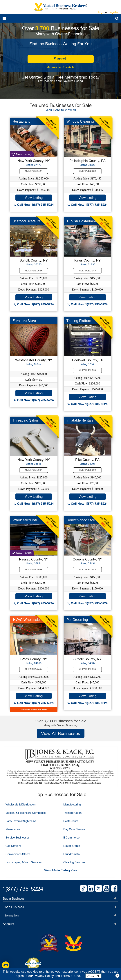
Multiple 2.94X (87, 570)
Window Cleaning (80, 121)
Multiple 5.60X (87, 470)
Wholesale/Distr (25, 520)
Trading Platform (79, 321)
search (61, 59)
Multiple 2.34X (87, 271)
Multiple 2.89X (87, 669)
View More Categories (60, 870)
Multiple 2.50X (34, 570)
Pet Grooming (77, 620)
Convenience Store (81, 520)
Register (113, 12)
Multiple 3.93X (87, 171)
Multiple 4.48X (34, 669)
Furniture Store (24, 321)
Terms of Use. (71, 976)
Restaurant (21, 121)
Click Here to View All (61, 110)
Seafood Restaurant (28, 221)
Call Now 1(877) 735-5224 (34, 205)
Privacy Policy (44, 976)
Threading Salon (25, 420)
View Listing (34, 198)
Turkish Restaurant (81, 221)
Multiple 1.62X (34, 271)
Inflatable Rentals (80, 420)
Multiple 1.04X (34, 470)
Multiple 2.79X (87, 370)
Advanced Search (61, 67)
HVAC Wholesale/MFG (31, 620)
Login (101, 12)
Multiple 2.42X (34, 171)
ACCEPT (93, 976)
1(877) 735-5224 (23, 889)
